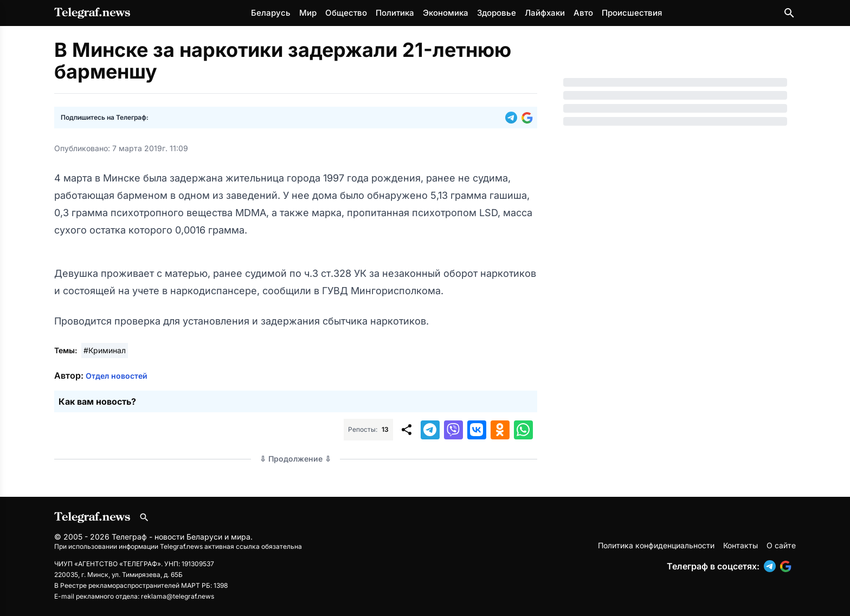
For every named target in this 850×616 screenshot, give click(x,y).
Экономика (446, 13)
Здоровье (497, 13)
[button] (513, 118)
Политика (395, 13)
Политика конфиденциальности (656, 545)
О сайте (781, 545)
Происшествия (632, 13)
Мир (308, 13)
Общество (346, 13)
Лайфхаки (545, 13)
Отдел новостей (117, 376)
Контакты (740, 545)
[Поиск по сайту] (789, 13)
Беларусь (271, 13)
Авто (583, 13)
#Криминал (105, 350)
